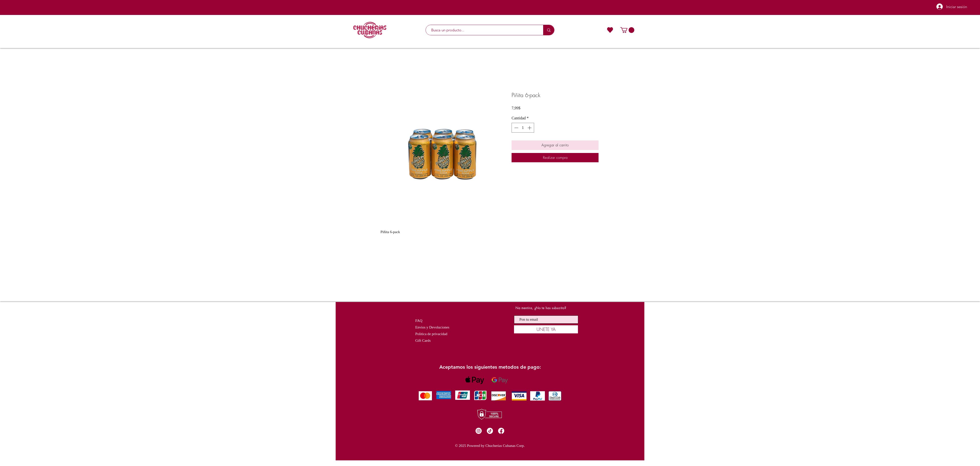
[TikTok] (490, 431)
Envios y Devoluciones (432, 327)
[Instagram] (479, 431)
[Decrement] (516, 128)
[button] (627, 30)
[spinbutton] (523, 128)
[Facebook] (501, 431)
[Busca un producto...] (482, 30)
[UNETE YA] (546, 329)
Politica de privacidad (431, 334)
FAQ (419, 321)
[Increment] (530, 128)
